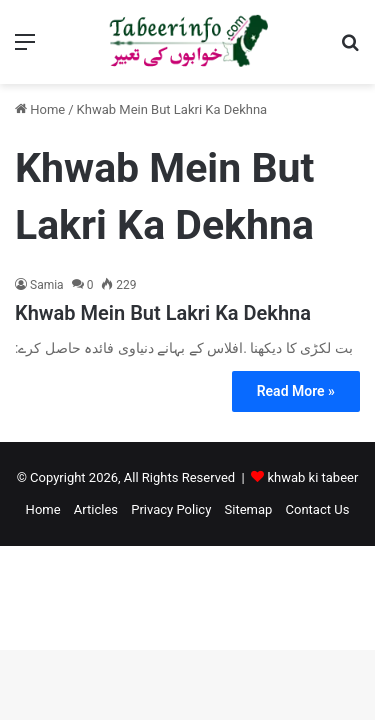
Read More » (296, 391)
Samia (47, 285)
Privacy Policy (171, 509)
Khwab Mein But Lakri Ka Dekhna (163, 313)
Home (40, 109)
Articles (96, 509)
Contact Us (318, 509)
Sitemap (249, 509)
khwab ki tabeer (312, 477)
